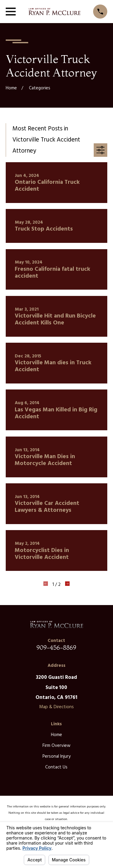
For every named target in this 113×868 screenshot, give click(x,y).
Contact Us (56, 767)
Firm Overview (56, 746)
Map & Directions (56, 707)
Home (56, 735)
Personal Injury (56, 756)
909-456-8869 (56, 647)
